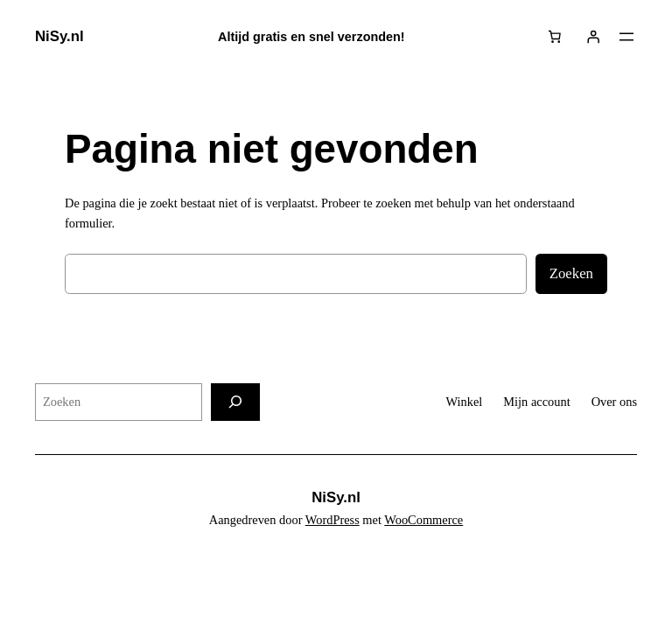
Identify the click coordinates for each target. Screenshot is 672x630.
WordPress (332, 520)
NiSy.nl (59, 36)
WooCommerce (423, 520)
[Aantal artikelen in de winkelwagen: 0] (555, 37)
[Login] (593, 37)
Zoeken (571, 273)
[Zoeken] (235, 402)
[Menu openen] (626, 37)
